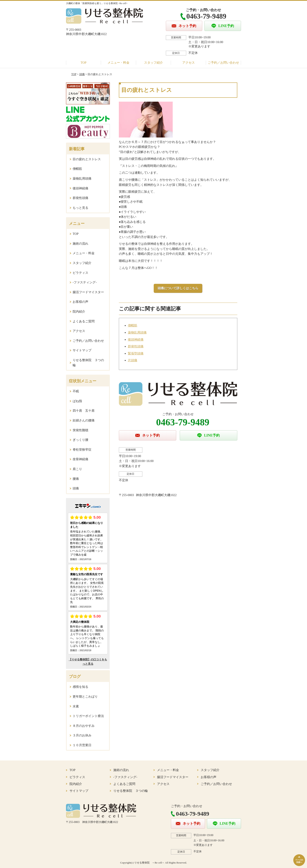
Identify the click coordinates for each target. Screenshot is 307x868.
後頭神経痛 (136, 340)
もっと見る (80, 208)
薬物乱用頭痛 (137, 332)
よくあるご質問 (84, 321)
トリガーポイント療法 (88, 716)
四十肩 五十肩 (84, 411)
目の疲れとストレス (87, 159)
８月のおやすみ (84, 726)
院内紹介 (79, 311)
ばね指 (77, 401)
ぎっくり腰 (80, 440)
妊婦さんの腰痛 (84, 420)
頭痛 (82, 74)
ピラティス (80, 273)
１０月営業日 (82, 745)
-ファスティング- (85, 282)
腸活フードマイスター (88, 292)
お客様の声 (80, 302)
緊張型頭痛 (136, 353)
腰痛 (76, 479)
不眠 (76, 391)
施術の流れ (80, 244)
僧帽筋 (133, 325)
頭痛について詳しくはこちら (178, 288)
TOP (84, 63)
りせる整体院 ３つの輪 (88, 363)
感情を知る (80, 687)
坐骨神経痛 (80, 459)
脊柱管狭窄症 (82, 450)
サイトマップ (82, 350)
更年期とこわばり (85, 697)
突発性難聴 (80, 430)
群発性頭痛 (136, 346)
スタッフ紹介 (153, 63)
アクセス (189, 63)
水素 (76, 706)
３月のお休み (82, 735)
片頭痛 (133, 360)
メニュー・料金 (118, 63)
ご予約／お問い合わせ (223, 63)
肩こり (77, 469)
